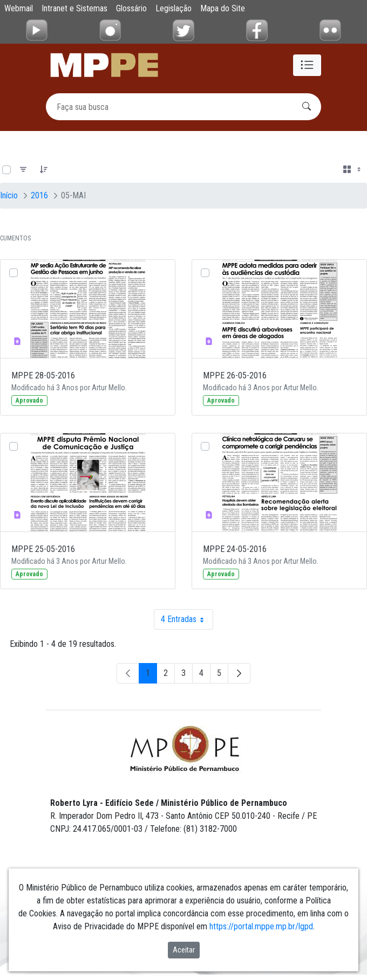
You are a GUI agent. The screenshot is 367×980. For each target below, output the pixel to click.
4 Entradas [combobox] (187, 619)
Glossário (131, 8)
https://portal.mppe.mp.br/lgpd (261, 926)
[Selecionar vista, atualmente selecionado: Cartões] (353, 170)
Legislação (174, 8)
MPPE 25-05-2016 (43, 549)
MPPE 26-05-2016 (235, 375)
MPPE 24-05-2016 (235, 549)
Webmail (19, 8)
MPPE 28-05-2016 (43, 375)
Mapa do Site (223, 8)
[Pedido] (44, 170)
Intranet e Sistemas (74, 8)
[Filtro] (23, 170)
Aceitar (184, 950)
